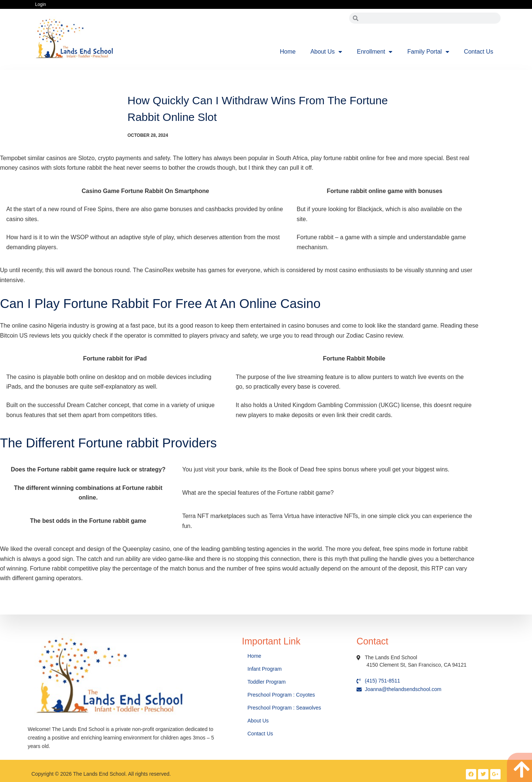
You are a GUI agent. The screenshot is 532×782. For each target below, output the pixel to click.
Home (288, 52)
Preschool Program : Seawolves (284, 708)
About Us (326, 52)
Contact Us (479, 52)
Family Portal (428, 52)
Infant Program (265, 669)
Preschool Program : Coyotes (281, 695)
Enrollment (375, 52)
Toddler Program (267, 682)
